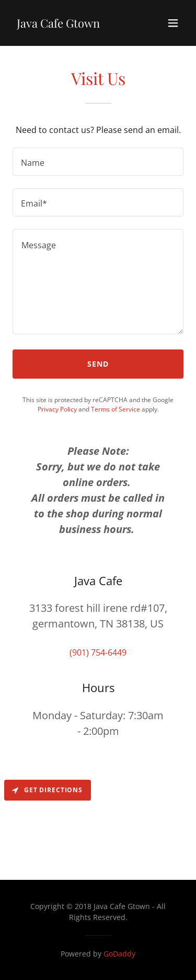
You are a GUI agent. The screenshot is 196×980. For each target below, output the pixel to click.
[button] (173, 23)
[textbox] (98, 162)
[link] (58, 25)
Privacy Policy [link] (57, 409)
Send (98, 364)
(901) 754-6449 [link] (98, 652)
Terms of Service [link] (116, 409)
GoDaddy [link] (119, 954)
